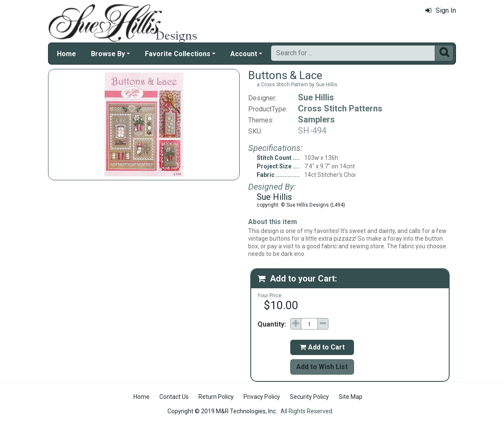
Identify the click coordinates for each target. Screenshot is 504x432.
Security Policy (309, 397)
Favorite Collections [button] (178, 54)
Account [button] (244, 54)
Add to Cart (322, 347)
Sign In (441, 10)
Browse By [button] (108, 54)
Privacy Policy (262, 397)
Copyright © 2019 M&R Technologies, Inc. (222, 411)
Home (67, 54)
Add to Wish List (322, 367)
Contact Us (174, 397)
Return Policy (216, 397)
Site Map (351, 397)
